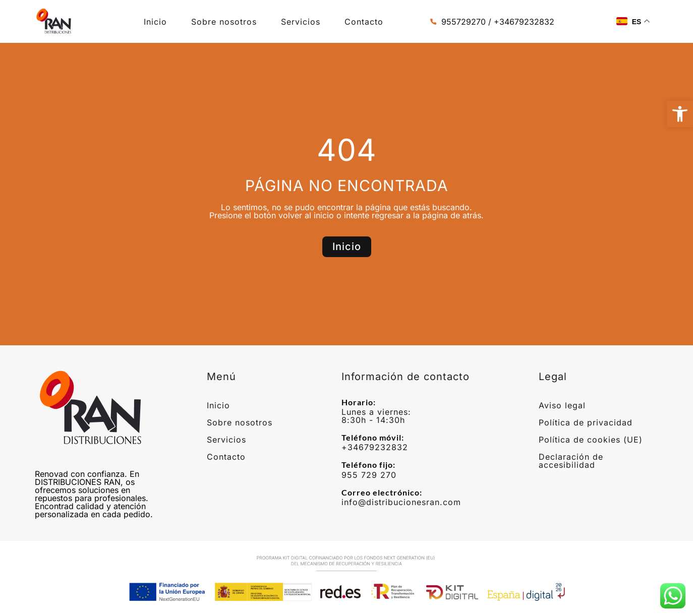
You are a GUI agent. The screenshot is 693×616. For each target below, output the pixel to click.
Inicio (155, 22)
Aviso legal (562, 405)
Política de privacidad (586, 422)
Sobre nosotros (224, 22)
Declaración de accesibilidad (571, 461)
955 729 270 (369, 475)
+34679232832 (375, 447)
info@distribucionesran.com (401, 502)
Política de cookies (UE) (591, 440)
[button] (680, 114)
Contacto (364, 22)
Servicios (301, 22)
